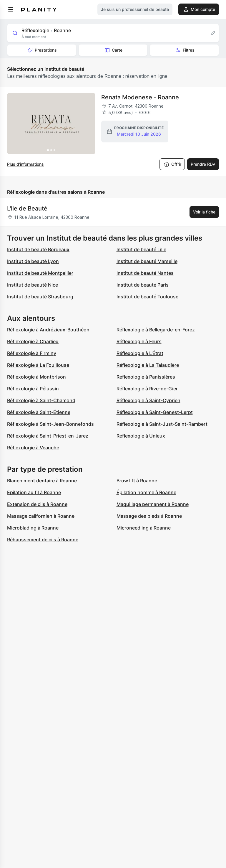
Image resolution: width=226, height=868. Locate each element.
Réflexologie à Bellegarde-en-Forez (156, 330)
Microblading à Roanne (33, 528)
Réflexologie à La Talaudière (148, 365)
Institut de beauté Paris (143, 285)
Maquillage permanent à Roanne (153, 504)
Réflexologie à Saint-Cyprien (148, 400)
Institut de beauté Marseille (147, 261)
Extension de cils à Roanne (37, 504)
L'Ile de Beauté (27, 208)
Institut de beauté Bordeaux (38, 249)
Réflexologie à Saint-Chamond (41, 400)
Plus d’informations (25, 164)
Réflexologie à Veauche (33, 448)
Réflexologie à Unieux (141, 436)
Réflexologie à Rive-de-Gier (147, 389)
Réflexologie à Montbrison (36, 377)
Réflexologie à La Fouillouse (38, 365)
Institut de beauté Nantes (145, 273)
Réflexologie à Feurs (139, 341)
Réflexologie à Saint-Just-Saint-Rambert (162, 424)
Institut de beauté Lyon (33, 261)
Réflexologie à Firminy (32, 353)
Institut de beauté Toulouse (147, 297)
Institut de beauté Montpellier (40, 273)
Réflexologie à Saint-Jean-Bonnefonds (50, 424)
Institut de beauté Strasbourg (40, 297)
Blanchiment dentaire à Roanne (42, 481)
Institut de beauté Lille (141, 249)
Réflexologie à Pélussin (33, 389)
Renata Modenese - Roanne (140, 97)
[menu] (11, 9)
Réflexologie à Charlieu (33, 341)
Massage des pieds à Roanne (149, 516)
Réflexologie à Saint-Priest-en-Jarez (48, 436)
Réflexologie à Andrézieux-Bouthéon (48, 330)
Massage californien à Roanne (41, 516)
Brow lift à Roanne (137, 481)
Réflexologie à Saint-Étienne (39, 412)
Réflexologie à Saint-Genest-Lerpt (155, 412)
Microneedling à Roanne (144, 528)
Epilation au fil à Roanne (34, 492)
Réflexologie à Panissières (146, 377)
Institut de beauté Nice (33, 285)
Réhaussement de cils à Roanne (43, 540)
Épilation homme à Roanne (146, 492)
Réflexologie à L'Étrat (140, 353)
